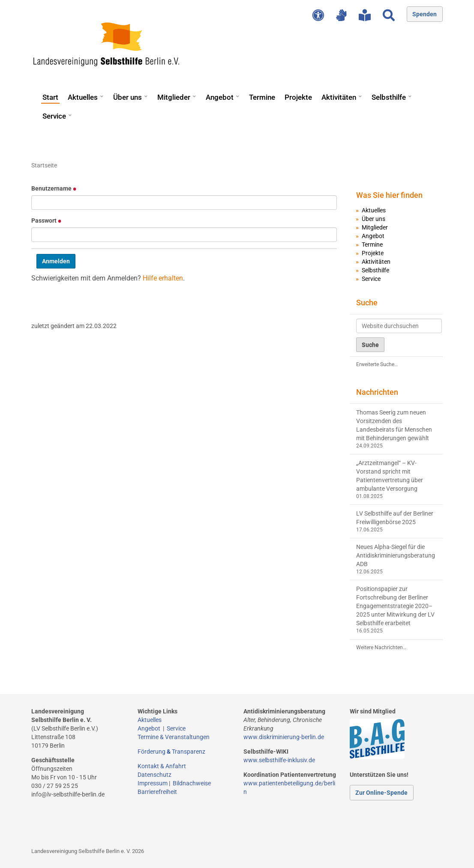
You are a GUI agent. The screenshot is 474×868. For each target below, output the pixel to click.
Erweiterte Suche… (377, 364)
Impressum (153, 783)
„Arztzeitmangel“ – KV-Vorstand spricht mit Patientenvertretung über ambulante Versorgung (390, 476)
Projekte (298, 97)
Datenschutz (154, 775)
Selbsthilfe (389, 97)
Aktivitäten (339, 97)
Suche (367, 303)
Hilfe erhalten (163, 278)
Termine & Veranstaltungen (174, 737)
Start (50, 97)
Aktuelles (83, 97)
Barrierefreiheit (157, 792)
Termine (262, 97)
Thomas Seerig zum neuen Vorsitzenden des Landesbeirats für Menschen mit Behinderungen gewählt (394, 425)
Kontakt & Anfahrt (162, 766)
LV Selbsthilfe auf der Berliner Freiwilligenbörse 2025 (395, 518)
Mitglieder (174, 97)
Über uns (127, 97)
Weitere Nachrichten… (381, 647)
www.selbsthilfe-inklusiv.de (279, 760)
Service (54, 116)
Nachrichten (377, 392)
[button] (102, 93)
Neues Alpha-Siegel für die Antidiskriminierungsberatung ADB (396, 555)
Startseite (44, 165)
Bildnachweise (192, 783)
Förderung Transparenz (171, 752)
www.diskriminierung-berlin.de (284, 737)
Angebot (220, 97)
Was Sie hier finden (389, 195)
